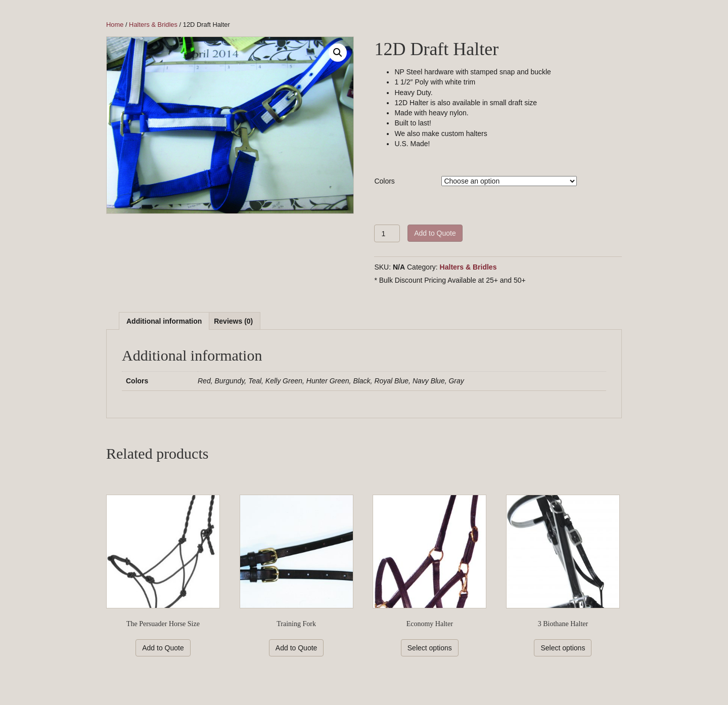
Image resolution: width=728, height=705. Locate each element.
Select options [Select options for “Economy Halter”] (430, 648)
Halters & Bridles (153, 25)
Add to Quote (435, 233)
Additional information (164, 321)
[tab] (164, 321)
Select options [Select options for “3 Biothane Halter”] (563, 648)
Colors (384, 181)
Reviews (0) (233, 321)
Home (115, 25)
